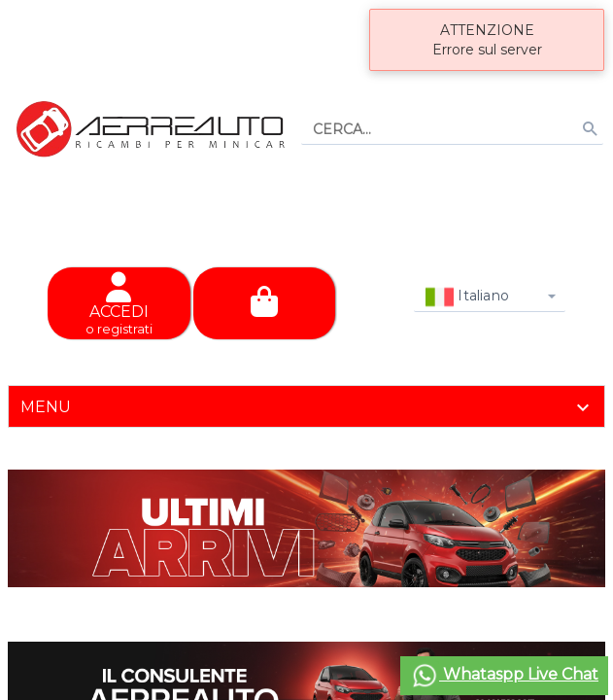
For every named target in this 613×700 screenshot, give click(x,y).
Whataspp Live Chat (504, 676)
